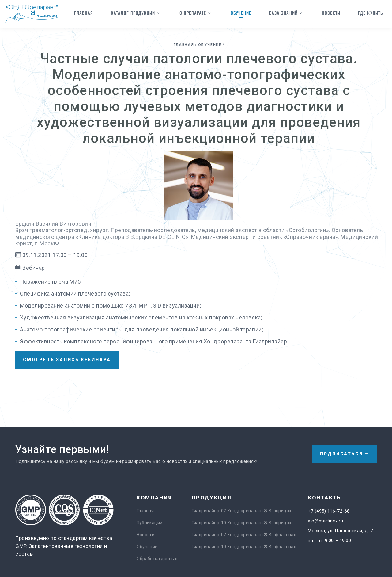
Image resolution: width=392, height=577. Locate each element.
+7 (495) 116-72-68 (329, 511)
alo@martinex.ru (325, 521)
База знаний (283, 13)
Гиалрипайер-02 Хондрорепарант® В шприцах (242, 511)
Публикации (149, 523)
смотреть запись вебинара (67, 360)
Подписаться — (345, 454)
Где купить (370, 13)
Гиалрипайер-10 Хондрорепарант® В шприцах (242, 523)
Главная (84, 13)
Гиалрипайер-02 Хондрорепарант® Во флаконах (244, 535)
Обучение (241, 13)
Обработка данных (157, 559)
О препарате (193, 13)
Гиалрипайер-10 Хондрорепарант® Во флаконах (244, 547)
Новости (331, 13)
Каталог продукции (133, 13)
